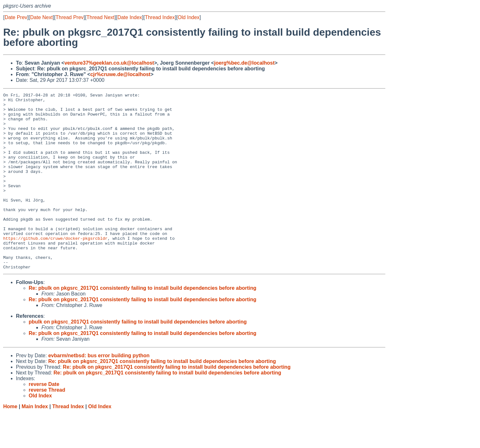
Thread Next (100, 17)
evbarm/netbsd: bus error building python (99, 391)
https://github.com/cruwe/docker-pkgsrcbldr (55, 268)
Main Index (35, 442)
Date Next (41, 17)
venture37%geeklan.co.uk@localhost (109, 63)
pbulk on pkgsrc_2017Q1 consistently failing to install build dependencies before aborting (138, 357)
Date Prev (16, 17)
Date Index (129, 17)
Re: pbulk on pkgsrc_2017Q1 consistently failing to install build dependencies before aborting (143, 323)
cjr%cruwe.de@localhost (120, 74)
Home (10, 442)
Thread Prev (70, 17)
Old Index (189, 17)
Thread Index (160, 17)
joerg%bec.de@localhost (244, 63)
